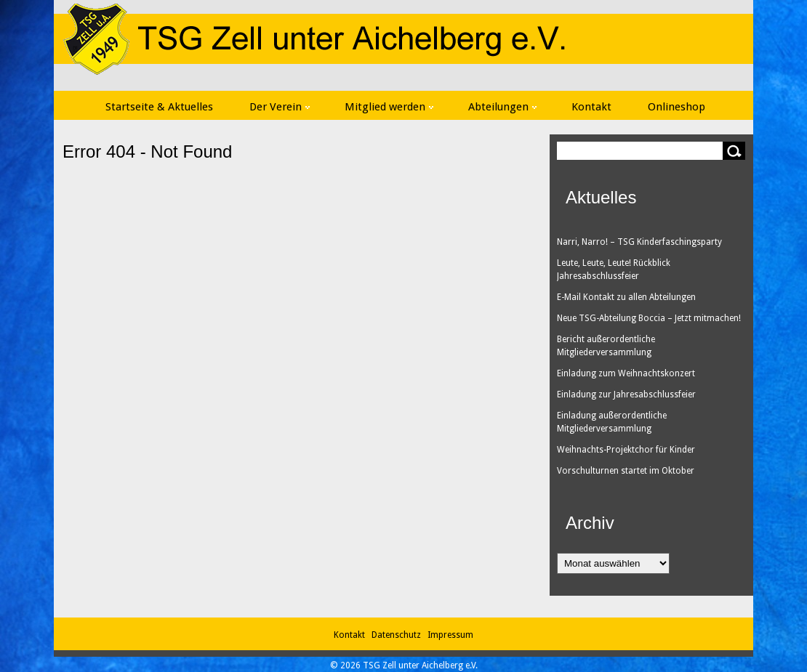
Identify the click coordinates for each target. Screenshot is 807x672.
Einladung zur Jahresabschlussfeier (626, 394)
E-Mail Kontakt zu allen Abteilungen (626, 297)
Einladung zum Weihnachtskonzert (626, 373)
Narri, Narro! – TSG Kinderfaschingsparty (639, 242)
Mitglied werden (389, 107)
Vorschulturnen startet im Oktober (626, 471)
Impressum (450, 635)
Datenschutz (398, 635)
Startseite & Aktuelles (159, 107)
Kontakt (591, 107)
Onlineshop (676, 107)
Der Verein (280, 107)
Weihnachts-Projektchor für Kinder (626, 450)
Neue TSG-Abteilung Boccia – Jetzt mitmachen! (649, 318)
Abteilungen (502, 107)
